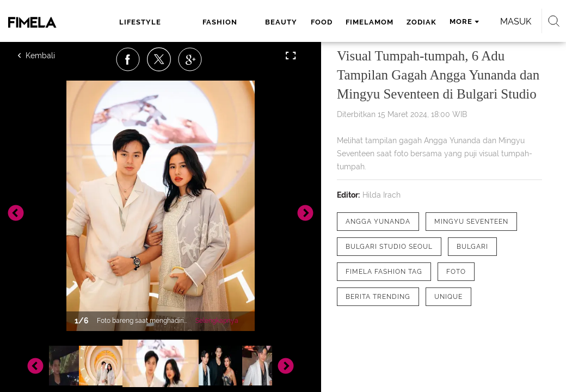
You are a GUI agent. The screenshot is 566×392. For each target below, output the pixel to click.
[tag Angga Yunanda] (378, 222)
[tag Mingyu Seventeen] (471, 222)
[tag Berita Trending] (378, 297)
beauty (281, 22)
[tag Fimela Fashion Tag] (384, 272)
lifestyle (140, 22)
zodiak (422, 22)
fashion (220, 22)
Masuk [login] (516, 22)
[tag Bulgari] (472, 247)
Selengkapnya (217, 321)
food (322, 22)
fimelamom (370, 22)
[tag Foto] (456, 272)
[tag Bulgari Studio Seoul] (389, 247)
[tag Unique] (448, 297)
